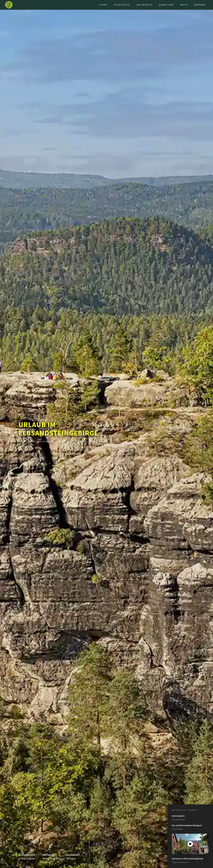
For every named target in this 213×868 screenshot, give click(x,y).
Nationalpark (178, 816)
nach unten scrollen (6, 433)
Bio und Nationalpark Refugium (187, 825)
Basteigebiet (74, 855)
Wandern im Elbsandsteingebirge (187, 859)
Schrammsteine (28, 855)
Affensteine (50, 855)
